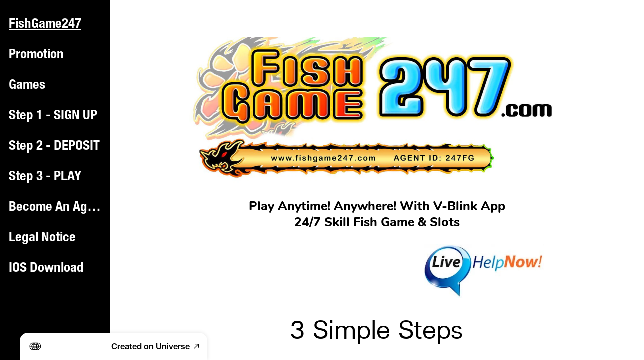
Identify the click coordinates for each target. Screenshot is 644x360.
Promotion (36, 55)
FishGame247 (45, 25)
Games (27, 86)
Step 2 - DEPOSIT (54, 147)
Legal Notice (42, 238)
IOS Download (46, 269)
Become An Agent (56, 208)
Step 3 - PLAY (45, 177)
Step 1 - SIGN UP (53, 116)
